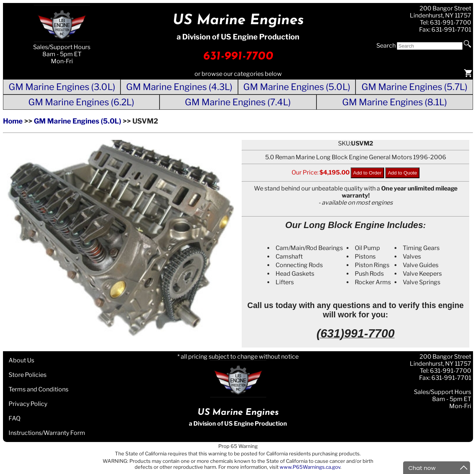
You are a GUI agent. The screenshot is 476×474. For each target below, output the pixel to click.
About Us (21, 360)
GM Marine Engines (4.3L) (179, 87)
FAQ (15, 418)
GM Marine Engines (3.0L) (62, 87)
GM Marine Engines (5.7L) (414, 87)
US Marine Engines (238, 21)
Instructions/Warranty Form (47, 433)
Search (386, 46)
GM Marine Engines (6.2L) (81, 102)
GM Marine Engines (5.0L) (297, 87)
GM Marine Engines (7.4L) (238, 102)
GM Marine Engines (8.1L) (395, 102)
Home (13, 121)
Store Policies (28, 375)
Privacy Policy (28, 404)
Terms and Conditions (38, 389)
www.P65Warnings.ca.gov (310, 467)
